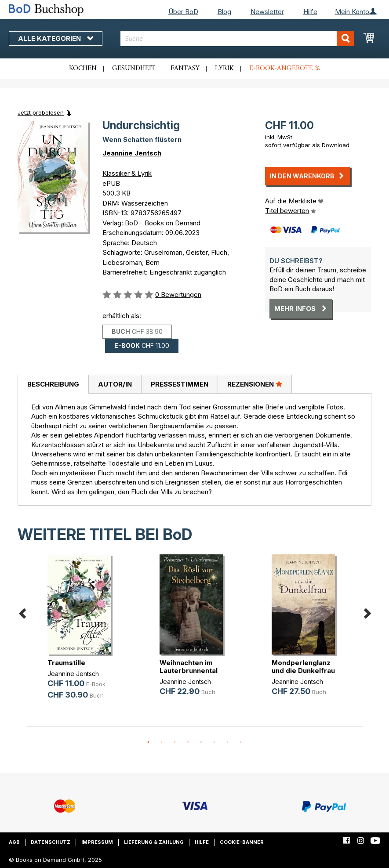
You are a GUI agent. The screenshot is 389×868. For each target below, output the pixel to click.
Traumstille (66, 663)
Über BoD (183, 12)
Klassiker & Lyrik (127, 173)
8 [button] (241, 742)
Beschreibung (53, 384)
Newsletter (267, 12)
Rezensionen (255, 384)
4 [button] (188, 742)
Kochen (83, 69)
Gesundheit (134, 69)
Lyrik (224, 69)
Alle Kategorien (56, 38)
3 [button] (175, 742)
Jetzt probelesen (41, 112)
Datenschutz (51, 842)
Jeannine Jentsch (132, 153)
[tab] (53, 384)
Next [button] (367, 612)
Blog (224, 12)
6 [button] (214, 742)
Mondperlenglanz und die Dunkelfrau (303, 667)
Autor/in (115, 384)
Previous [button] (22, 612)
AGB (14, 842)
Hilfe (310, 12)
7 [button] (228, 742)
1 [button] (149, 742)
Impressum (97, 842)
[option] (82, 634)
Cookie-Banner (242, 842)
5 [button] (201, 742)
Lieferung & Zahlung (154, 842)
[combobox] (237, 38)
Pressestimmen (180, 384)
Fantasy (185, 69)
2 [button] (162, 742)
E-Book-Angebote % (285, 69)
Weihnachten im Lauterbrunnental (189, 667)
